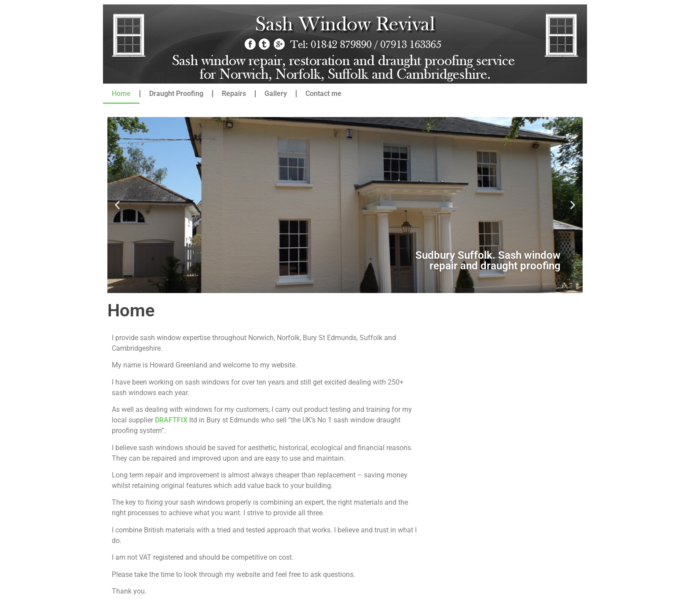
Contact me (323, 93)
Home (121, 93)
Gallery (276, 93)
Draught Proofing (176, 93)
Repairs (234, 93)
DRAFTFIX (171, 420)
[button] (117, 205)
